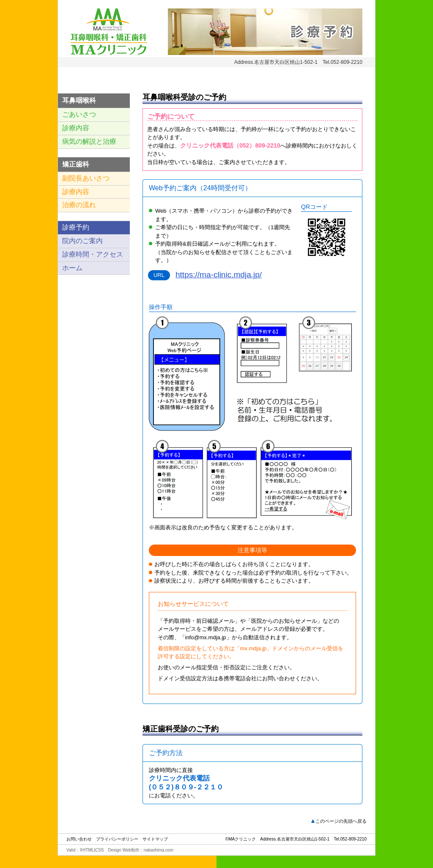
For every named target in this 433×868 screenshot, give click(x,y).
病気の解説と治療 (89, 141)
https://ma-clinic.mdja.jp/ (219, 275)
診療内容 (76, 128)
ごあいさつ (79, 114)
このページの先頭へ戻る (341, 821)
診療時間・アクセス (93, 254)
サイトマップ (155, 839)
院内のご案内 (82, 241)
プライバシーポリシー (117, 839)
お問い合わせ (79, 839)
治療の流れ (79, 205)
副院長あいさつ (86, 178)
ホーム (72, 268)
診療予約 (76, 227)
